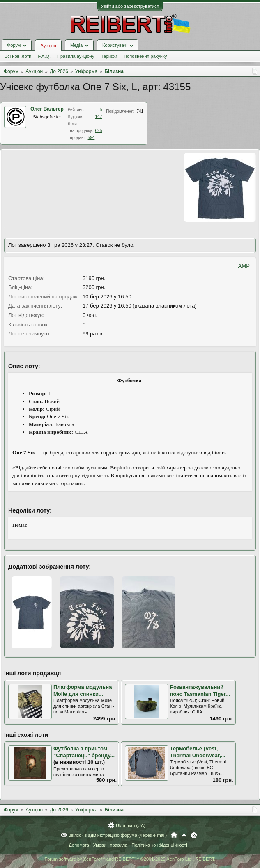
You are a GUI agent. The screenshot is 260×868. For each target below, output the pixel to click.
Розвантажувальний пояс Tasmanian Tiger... (200, 690)
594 (91, 138)
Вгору (184, 835)
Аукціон (48, 46)
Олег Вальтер (47, 109)
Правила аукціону (76, 56)
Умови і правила (110, 845)
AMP (244, 266)
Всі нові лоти (18, 56)
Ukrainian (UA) (131, 825)
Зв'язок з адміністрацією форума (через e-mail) (118, 835)
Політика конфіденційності (159, 845)
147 (99, 117)
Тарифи (109, 56)
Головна (174, 835)
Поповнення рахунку (145, 56)
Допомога (79, 845)
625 (99, 131)
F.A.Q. (44, 56)
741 (140, 111)
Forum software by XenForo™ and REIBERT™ (130, 859)
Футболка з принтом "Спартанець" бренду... (84, 752)
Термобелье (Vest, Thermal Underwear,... (198, 752)
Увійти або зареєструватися (130, 6)
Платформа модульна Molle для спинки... (83, 690)
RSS (194, 835)
